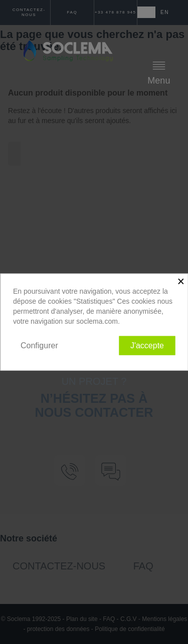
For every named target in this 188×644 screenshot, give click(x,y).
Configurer (39, 345)
